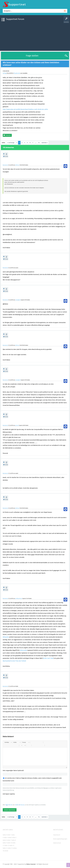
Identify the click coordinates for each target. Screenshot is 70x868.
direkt (6, 851)
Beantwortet (5, 165)
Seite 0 (5, 835)
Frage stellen (32, 56)
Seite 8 (14, 840)
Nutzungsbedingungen (60, 839)
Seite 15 (10, 848)
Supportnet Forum (15, 19)
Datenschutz (57, 843)
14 (39, 143)
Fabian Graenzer (31, 864)
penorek (17, 425)
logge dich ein (9, 805)
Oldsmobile (23, 650)
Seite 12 (7, 845)
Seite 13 (12, 845)
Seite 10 (10, 843)
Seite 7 (9, 840)
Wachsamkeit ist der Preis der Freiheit (14, 661)
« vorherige (11, 143)
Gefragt (5, 73)
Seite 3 (6, 838)
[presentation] (17, 799)
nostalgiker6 (18, 300)
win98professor (19, 599)
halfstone (17, 165)
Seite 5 (14, 838)
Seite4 (10, 838)
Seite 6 (5, 840)
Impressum (57, 835)
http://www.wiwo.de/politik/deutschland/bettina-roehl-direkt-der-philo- (26, 109)
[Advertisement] (35, 36)
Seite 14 (5, 848)
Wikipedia (6, 637)
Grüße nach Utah (48, 658)
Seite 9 (5, 843)
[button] (8, 742)
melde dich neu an (20, 805)
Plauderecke (17, 73)
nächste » (45, 143)
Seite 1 (9, 835)
